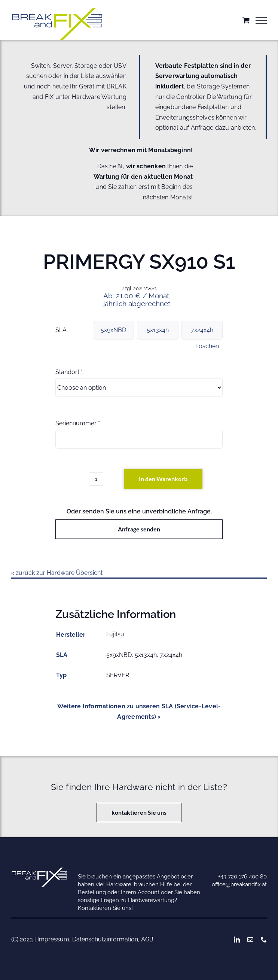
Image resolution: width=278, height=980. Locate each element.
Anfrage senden (139, 529)
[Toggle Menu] (261, 20)
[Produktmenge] (96, 479)
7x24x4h (202, 330)
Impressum (53, 939)
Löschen (207, 346)
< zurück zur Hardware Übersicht (57, 573)
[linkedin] (237, 940)
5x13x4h (158, 330)
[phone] (264, 940)
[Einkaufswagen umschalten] (246, 20)
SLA (61, 330)
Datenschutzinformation (105, 939)
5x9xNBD (113, 330)
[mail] (250, 940)
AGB (147, 939)
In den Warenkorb (163, 479)
